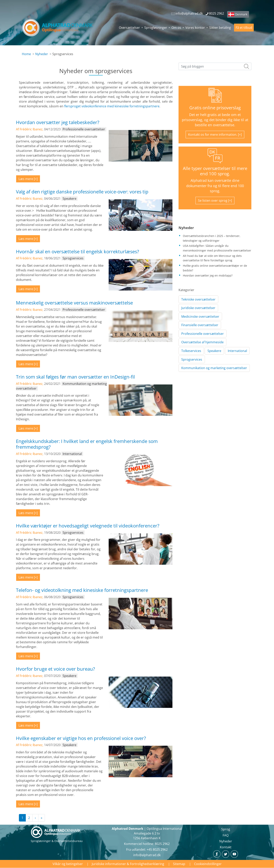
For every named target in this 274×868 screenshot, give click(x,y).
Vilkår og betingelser (68, 864)
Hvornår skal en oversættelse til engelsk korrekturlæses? (77, 251)
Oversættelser (129, 28)
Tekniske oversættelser (198, 299)
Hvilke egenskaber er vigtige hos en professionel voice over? (81, 738)
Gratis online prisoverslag (215, 108)
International (237, 351)
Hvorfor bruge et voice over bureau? (55, 669)
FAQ (226, 835)
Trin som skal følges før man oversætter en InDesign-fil (75, 377)
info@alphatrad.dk (147, 855)
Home (26, 54)
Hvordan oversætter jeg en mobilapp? (208, 275)
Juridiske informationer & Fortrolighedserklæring (128, 864)
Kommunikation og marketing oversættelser (214, 368)
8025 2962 (162, 844)
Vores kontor (195, 28)
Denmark (241, 14)
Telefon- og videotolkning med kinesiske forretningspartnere (82, 590)
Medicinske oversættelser (200, 317)
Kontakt (226, 847)
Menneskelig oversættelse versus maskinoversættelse (74, 303)
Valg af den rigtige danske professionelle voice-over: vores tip (82, 192)
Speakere (214, 351)
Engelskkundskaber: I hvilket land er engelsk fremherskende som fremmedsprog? (87, 444)
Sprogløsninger (156, 28)
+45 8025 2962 (157, 849)
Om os (176, 28)
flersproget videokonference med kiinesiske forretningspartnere (112, 106)
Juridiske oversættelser (198, 308)
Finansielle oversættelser (200, 325)
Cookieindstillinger (208, 864)
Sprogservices (192, 359)
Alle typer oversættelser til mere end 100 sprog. (215, 171)
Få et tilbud (244, 28)
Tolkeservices (191, 351)
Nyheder (42, 54)
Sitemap (179, 864)
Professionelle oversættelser (203, 334)
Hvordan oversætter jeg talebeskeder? (58, 122)
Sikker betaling (220, 28)
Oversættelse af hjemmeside (202, 342)
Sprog (226, 829)
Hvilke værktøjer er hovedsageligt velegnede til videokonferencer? (88, 526)
